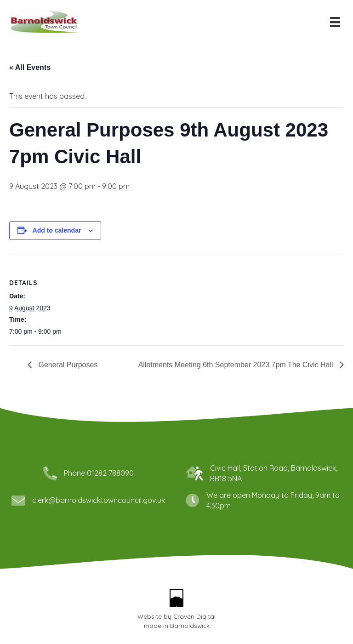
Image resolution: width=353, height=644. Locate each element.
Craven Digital (194, 616)
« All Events (30, 67)
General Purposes (67, 365)
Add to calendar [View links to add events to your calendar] (57, 230)
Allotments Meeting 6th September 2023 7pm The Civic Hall (237, 365)
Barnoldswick (190, 625)
